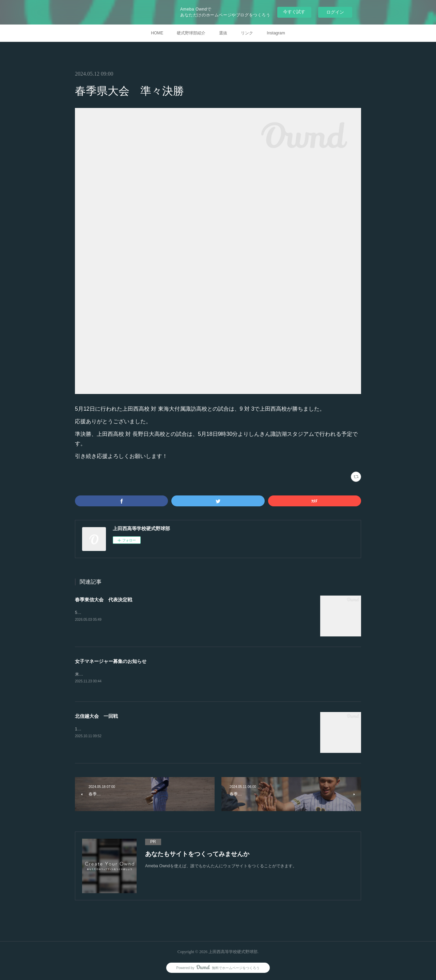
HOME (157, 33)
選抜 (223, 33)
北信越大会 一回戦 (96, 716)
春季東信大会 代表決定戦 (104, 600)
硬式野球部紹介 (191, 33)
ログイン (335, 12)
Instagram (276, 33)
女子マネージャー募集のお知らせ (111, 661)
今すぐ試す (294, 12)
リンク (247, 33)
